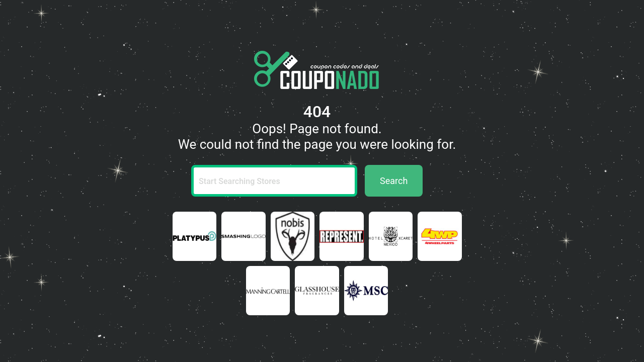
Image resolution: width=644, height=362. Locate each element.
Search (394, 181)
